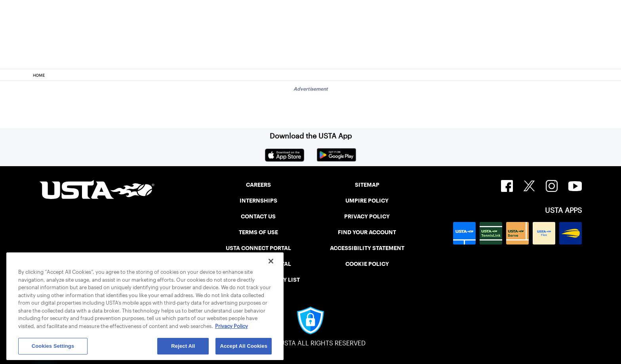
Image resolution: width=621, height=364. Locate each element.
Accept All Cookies (244, 346)
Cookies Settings (53, 346)
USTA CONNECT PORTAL (258, 248)
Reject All (183, 346)
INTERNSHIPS (258, 201)
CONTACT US (258, 216)
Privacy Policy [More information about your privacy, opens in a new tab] (231, 326)
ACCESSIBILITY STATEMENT (367, 248)
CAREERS (258, 185)
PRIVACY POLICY (367, 216)
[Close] (271, 261)
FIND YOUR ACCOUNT (367, 232)
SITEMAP (367, 185)
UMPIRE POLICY (367, 201)
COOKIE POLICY (367, 264)
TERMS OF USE (258, 232)
